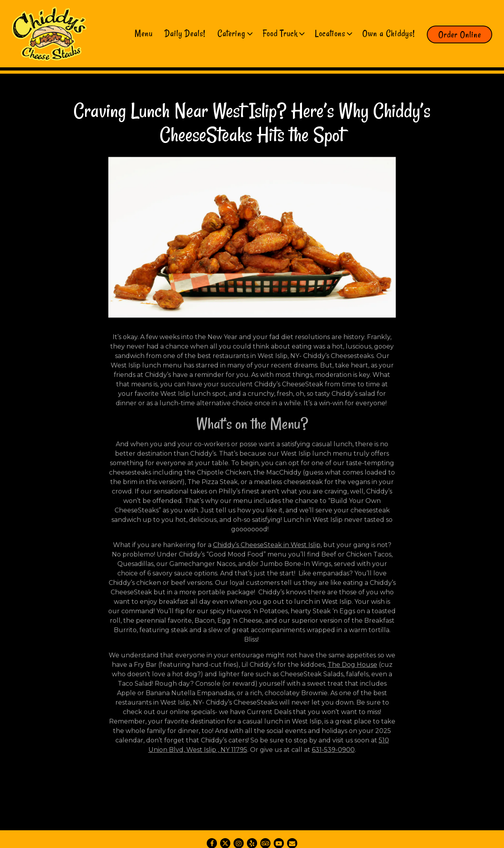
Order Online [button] (460, 35)
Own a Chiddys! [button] (389, 33)
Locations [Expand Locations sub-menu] (333, 33)
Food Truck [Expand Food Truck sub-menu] (283, 33)
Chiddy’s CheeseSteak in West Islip (267, 547)
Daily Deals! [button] (185, 33)
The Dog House (352, 667)
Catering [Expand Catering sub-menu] (234, 33)
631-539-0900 (333, 752)
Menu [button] (144, 33)
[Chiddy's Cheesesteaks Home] (49, 33)
